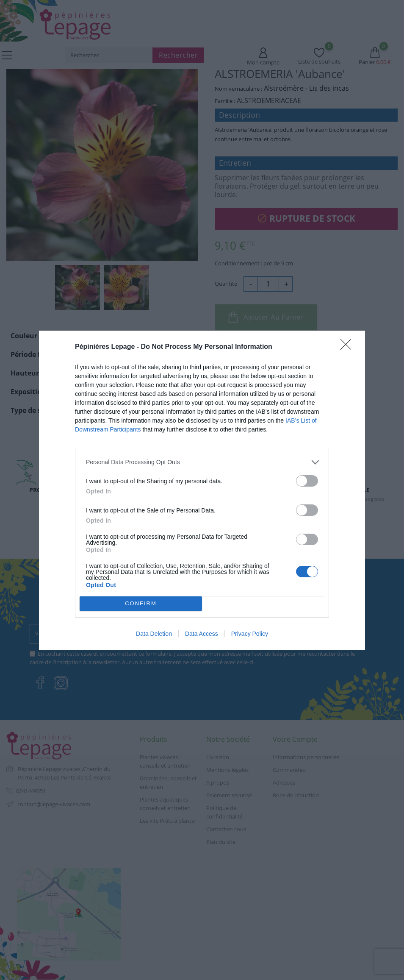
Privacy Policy (250, 634)
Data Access (202, 634)
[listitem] (202, 462)
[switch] (307, 481)
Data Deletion (154, 634)
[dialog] (202, 490)
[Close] (349, 347)
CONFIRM (141, 603)
